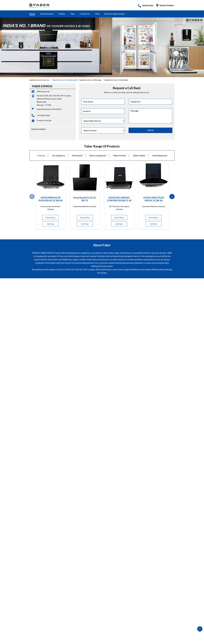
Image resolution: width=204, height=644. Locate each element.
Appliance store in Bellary (152, 620)
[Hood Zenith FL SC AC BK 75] (85, 178)
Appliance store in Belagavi (125, 620)
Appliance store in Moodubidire (156, 632)
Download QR (67, 378)
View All (53, 342)
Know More (50, 218)
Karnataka (121, 316)
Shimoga (121, 320)
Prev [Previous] (32, 197)
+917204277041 (43, 115)
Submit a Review (38, 297)
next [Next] (172, 197)
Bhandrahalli (46, 560)
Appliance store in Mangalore (126, 632)
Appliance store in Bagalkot (42, 620)
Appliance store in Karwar (41, 632)
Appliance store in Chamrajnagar (70, 624)
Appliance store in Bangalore (98, 620)
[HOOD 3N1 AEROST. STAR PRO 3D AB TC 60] (119, 178)
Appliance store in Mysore (41, 636)
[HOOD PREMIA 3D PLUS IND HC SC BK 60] (50, 178)
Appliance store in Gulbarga (72, 628)
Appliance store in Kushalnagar (69, 632)
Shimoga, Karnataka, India (114, 369)
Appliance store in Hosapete (126, 628)
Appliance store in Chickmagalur (102, 624)
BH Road (33, 560)
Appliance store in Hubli (152, 628)
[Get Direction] (128, 368)
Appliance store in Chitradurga (133, 624)
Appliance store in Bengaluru (69, 620)
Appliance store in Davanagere (43, 628)
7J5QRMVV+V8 (110, 366)
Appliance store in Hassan (99, 628)
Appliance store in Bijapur (41, 624)
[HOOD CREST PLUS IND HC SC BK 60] (154, 178)
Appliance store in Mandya (98, 632)
